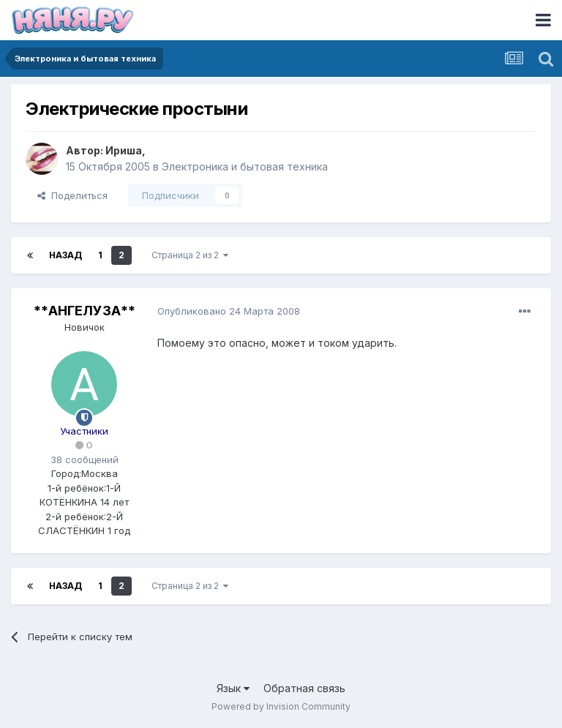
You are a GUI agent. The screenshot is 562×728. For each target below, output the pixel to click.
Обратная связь (304, 688)
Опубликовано (229, 311)
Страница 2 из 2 (190, 255)
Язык (233, 688)
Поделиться (72, 195)
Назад (65, 255)
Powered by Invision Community (281, 706)
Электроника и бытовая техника (245, 166)
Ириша (124, 150)
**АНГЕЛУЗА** (85, 311)
